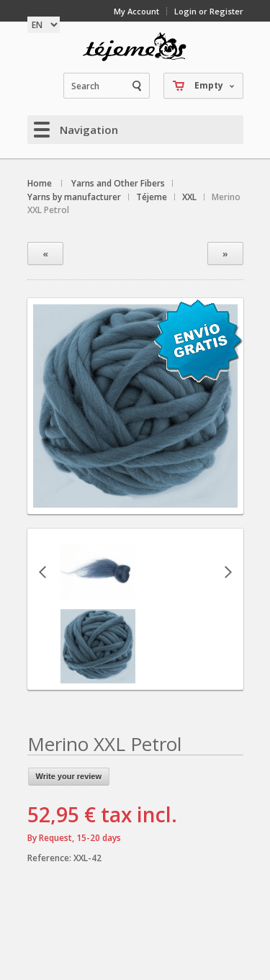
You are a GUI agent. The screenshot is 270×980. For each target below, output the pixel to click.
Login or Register (209, 11)
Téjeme (152, 197)
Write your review (69, 776)
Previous (42, 572)
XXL (189, 197)
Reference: (50, 858)
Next (228, 572)
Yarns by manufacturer (74, 197)
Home (40, 183)
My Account (136, 11)
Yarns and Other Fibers (118, 183)
